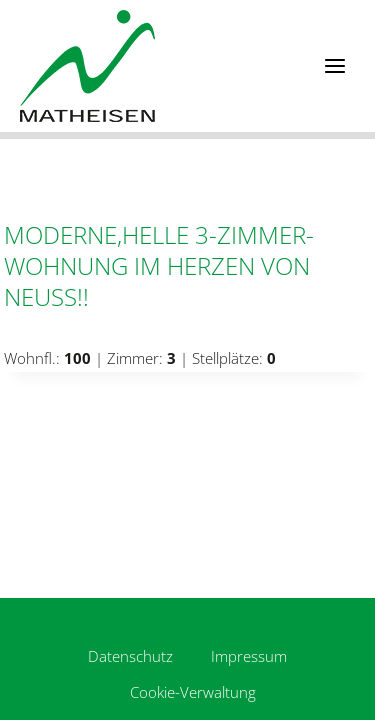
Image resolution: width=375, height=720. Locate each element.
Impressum (249, 656)
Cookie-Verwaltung (193, 692)
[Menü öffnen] (334, 65)
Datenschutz (130, 656)
